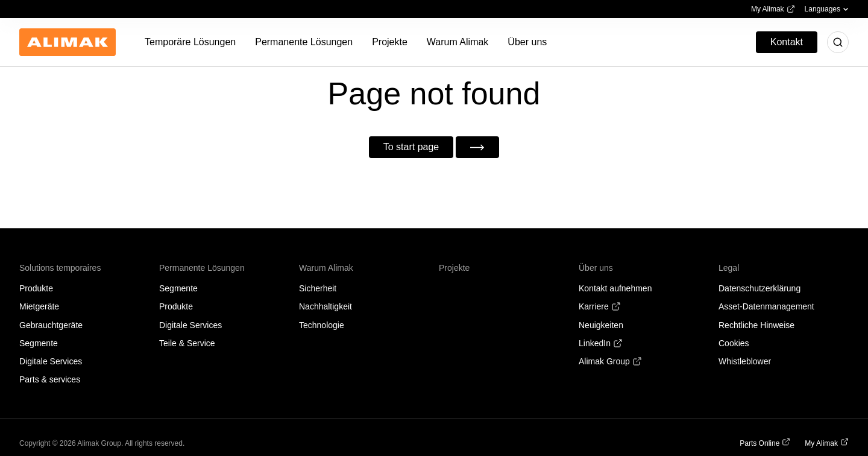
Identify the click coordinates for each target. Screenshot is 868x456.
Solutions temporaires (60, 268)
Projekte (454, 268)
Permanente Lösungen (202, 268)
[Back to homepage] (68, 42)
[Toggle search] (838, 42)
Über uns (596, 268)
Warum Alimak (326, 268)
